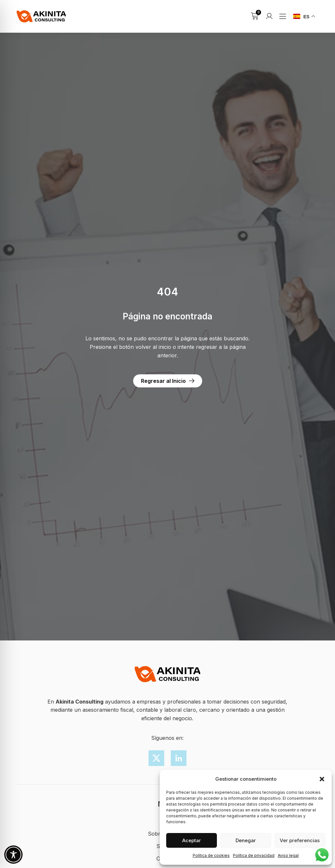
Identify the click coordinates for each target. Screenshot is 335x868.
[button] (322, 779)
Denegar (246, 840)
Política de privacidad (254, 855)
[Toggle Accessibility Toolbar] (13, 855)
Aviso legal (288, 855)
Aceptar (192, 840)
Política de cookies (211, 855)
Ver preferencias (300, 840)
